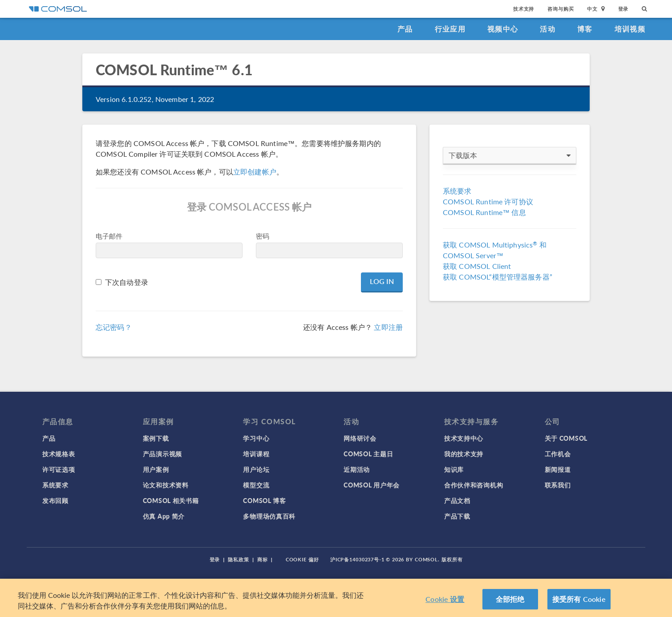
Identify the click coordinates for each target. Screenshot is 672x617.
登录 (623, 9)
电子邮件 (109, 236)
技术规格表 (59, 454)
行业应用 (450, 29)
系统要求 (457, 191)
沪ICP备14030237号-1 (357, 559)
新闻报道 (558, 469)
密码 (263, 236)
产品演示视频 (162, 454)
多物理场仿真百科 (269, 516)
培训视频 (630, 29)
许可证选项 (59, 469)
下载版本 (510, 155)
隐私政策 (239, 559)
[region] (336, 598)
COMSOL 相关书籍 (171, 500)
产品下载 (457, 516)
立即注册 (388, 327)
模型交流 (256, 485)
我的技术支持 (464, 454)
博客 (585, 29)
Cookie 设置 (445, 599)
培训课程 (256, 454)
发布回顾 (55, 500)
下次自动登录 (127, 282)
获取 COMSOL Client (477, 266)
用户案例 (156, 469)
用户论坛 (256, 469)
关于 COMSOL (566, 438)
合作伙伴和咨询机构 (474, 485)
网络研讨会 (360, 438)
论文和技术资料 (166, 485)
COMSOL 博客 (264, 500)
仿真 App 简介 (164, 516)
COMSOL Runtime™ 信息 (484, 212)
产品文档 (457, 500)
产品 (405, 29)
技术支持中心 (464, 438)
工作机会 (558, 454)
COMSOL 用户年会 (372, 485)
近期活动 (357, 469)
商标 (263, 559)
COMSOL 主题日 (368, 454)
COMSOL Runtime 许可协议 (488, 201)
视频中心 (503, 29)
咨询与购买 (561, 9)
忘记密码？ (114, 327)
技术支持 (524, 9)
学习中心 (256, 438)
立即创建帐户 (255, 172)
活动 (548, 29)
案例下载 (156, 438)
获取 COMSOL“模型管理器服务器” (498, 277)
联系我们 (558, 485)
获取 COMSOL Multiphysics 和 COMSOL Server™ (495, 250)
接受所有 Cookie (579, 599)
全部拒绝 (510, 599)
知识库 (454, 469)
